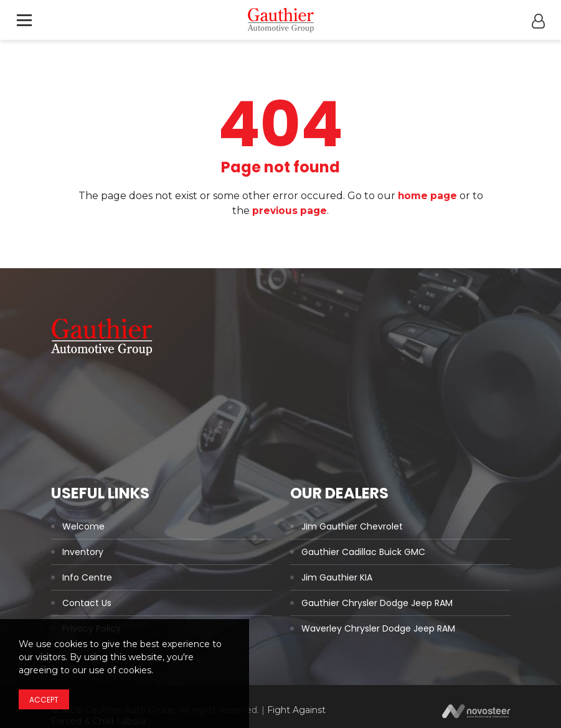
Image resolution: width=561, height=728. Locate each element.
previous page (290, 211)
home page (427, 196)
